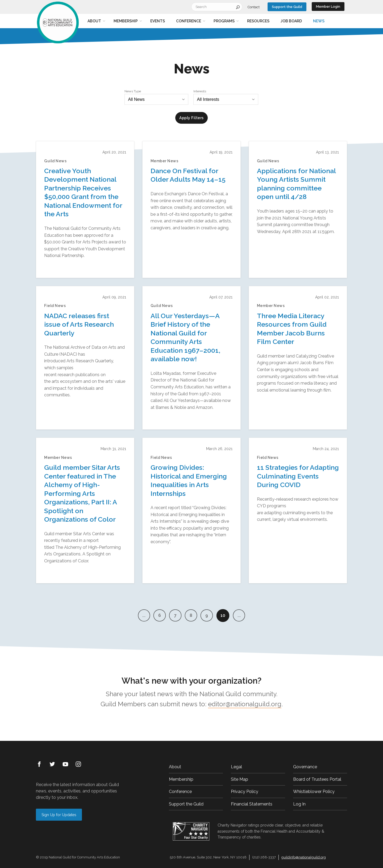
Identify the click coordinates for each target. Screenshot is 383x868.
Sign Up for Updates (59, 815)
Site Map (240, 779)
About (94, 21)
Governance (305, 767)
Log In (299, 804)
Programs (224, 21)
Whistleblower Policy (314, 792)
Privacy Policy (245, 792)
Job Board (291, 21)
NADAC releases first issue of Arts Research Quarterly (79, 324)
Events (158, 21)
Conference (189, 21)
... (141, 615)
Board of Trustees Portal (317, 779)
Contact (254, 7)
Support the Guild (287, 7)
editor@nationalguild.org (245, 704)
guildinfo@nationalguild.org (304, 857)
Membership (126, 21)
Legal (236, 767)
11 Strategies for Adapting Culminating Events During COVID (298, 476)
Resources (258, 21)
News (319, 21)
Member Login (328, 7)
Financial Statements (252, 804)
